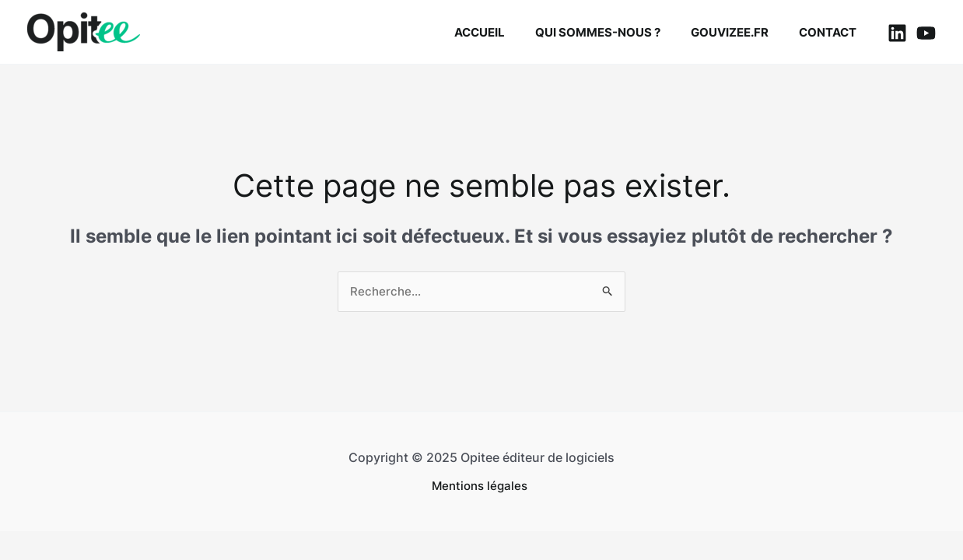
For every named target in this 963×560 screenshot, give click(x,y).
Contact (832, 32)
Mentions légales (481, 486)
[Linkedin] (897, 33)
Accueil (504, 32)
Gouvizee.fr (741, 32)
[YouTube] (926, 33)
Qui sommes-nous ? (616, 32)
